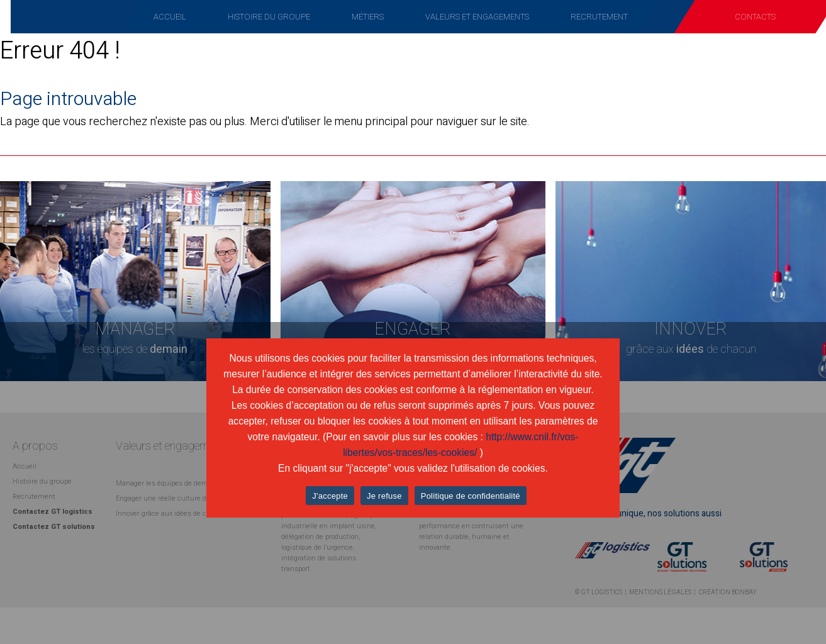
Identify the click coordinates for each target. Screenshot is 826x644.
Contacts (755, 17)
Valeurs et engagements (477, 17)
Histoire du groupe (269, 17)
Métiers (368, 17)
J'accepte (330, 496)
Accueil (170, 17)
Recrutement (599, 17)
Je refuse (384, 496)
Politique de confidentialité (471, 496)
